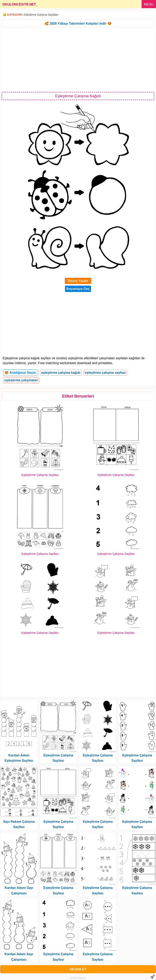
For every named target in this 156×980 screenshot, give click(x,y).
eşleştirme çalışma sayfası (105, 373)
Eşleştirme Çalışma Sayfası (40, 475)
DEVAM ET (78, 969)
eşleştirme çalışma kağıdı (61, 373)
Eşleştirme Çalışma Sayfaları (41, 15)
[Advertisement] (78, 59)
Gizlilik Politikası (78, 978)
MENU (149, 4)
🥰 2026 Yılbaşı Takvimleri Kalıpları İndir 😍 (78, 23)
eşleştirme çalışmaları (21, 380)
